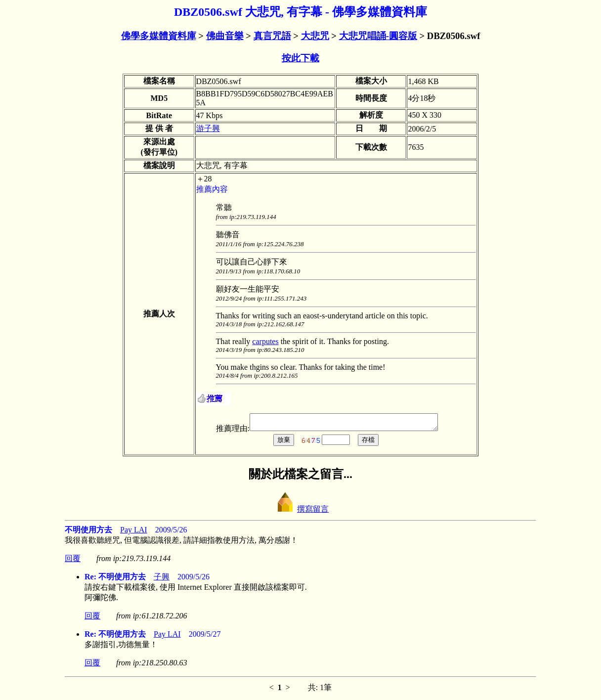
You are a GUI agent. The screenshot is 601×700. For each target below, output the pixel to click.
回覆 (73, 561)
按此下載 (300, 58)
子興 (162, 580)
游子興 (208, 128)
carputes (265, 341)
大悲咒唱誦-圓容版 (378, 36)
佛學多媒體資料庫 (159, 36)
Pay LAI (134, 533)
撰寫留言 (300, 512)
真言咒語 (272, 36)
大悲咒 (315, 36)
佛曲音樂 (225, 36)
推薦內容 (212, 189)
